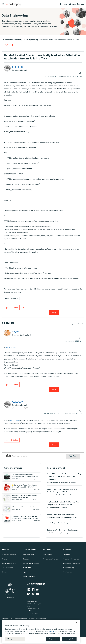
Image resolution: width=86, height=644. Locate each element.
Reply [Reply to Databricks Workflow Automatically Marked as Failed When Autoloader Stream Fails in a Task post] (54, 313)
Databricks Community (14, 5)
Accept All (69, 639)
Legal (25, 572)
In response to (22, 408)
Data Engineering (31, 40)
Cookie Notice (52, 631)
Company (67, 550)
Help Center (27, 568)
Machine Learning (55, 533)
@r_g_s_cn (11, 347)
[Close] (76, 622)
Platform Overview (9, 555)
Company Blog (69, 568)
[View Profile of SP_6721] (17, 332)
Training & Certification (31, 563)
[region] (41, 631)
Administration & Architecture (59, 482)
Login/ (78, 4)
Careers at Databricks (71, 559)
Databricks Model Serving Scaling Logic (63, 530)
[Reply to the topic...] (39, 456)
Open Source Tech (9, 563)
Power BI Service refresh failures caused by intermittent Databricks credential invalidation (64, 477)
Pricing (5, 559)
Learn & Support (29, 550)
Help (65, 4)
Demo (4, 572)
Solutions (47, 550)
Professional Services (51, 559)
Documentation (28, 555)
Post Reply (73, 456)
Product (6, 550)
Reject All (53, 639)
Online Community (30, 576)
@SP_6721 (15, 420)
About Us (67, 555)
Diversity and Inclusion (72, 563)
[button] (7, 308)
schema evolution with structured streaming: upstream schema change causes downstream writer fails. (62, 517)
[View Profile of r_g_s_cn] (18, 67)
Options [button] (8, 45)
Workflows (15, 298)
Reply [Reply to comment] (54, 389)
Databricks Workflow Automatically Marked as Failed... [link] (60, 40)
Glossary (26, 559)
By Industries (48, 555)
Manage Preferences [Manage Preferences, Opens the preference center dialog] (15, 639)
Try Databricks (8, 568)
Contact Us (68, 572)
